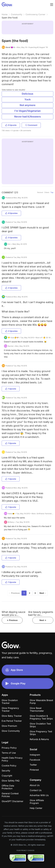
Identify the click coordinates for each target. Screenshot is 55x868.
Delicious (27, 94)
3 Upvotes (11, 238)
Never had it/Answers (27, 117)
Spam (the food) (10, 18)
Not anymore (28, 105)
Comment (31, 125)
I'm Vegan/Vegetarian (27, 111)
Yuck (27, 99)
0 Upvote (11, 125)
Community (17, 14)
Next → (43, 593)
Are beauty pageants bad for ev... (41, 613)
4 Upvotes (11, 213)
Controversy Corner (35, 14)
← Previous (14, 593)
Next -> (43, 620)
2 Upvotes (11, 288)
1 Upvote (11, 389)
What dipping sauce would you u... (14, 613)
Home (5, 14)
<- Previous (12, 620)
